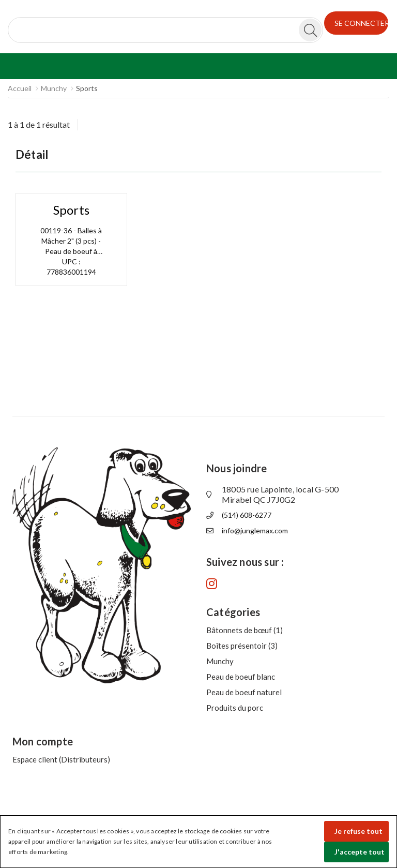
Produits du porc (235, 708)
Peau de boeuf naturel (244, 692)
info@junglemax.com (255, 530)
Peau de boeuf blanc (241, 677)
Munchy (54, 88)
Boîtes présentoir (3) (242, 646)
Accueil (20, 88)
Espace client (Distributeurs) (61, 759)
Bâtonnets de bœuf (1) (245, 630)
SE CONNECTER (362, 23)
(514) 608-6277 (247, 515)
